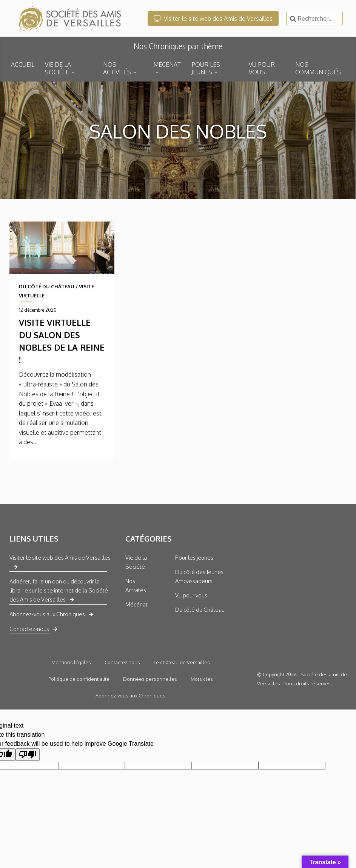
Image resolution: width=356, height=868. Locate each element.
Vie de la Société (136, 562)
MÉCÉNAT (167, 65)
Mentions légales (71, 662)
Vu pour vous (191, 595)
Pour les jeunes (194, 558)
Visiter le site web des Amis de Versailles (213, 18)
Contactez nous (122, 662)
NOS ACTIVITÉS (117, 68)
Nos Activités (136, 586)
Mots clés (202, 679)
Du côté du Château (200, 610)
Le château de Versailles (182, 662)
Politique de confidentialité (79, 679)
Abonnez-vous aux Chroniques (47, 614)
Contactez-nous (29, 629)
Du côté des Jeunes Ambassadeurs (199, 576)
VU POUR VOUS (262, 68)
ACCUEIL (23, 65)
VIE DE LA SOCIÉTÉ (58, 68)
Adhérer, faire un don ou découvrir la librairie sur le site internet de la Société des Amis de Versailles (59, 590)
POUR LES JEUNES (206, 68)
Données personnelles (150, 679)
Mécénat (136, 604)
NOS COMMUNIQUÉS (318, 68)
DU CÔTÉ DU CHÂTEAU (47, 286)
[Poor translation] (28, 755)
